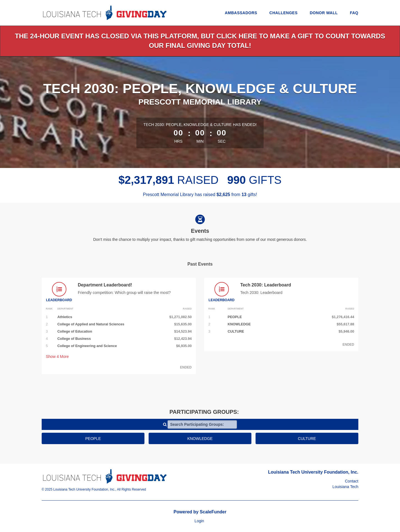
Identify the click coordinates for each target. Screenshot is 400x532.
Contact (352, 481)
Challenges (283, 13)
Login (199, 521)
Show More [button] (57, 357)
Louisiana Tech (345, 487)
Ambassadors (241, 13)
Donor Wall (324, 13)
